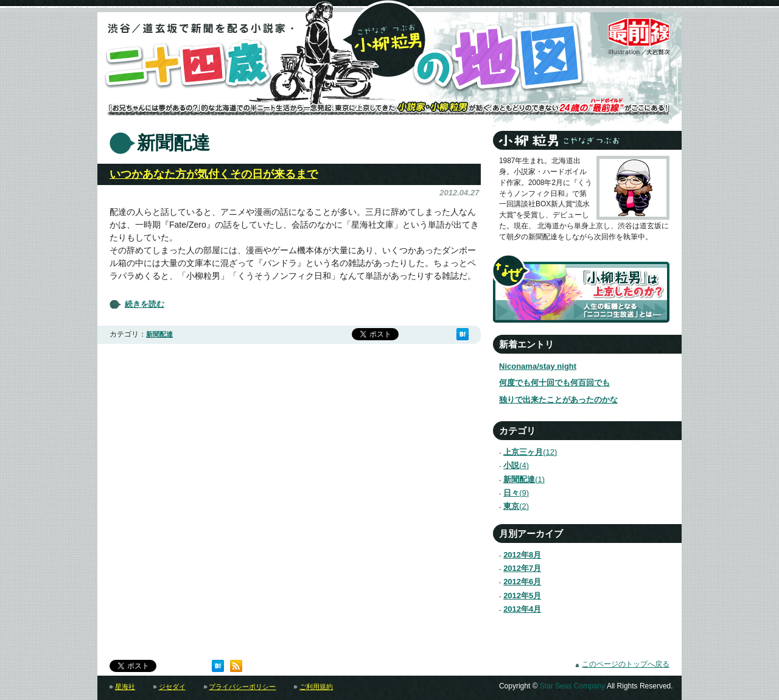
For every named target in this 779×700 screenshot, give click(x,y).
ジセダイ (172, 687)
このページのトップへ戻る (626, 664)
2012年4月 (522, 609)
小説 (511, 465)
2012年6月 (522, 582)
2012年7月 (522, 568)
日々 (511, 493)
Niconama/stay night (538, 366)
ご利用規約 (316, 687)
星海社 (125, 687)
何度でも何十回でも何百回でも (554, 383)
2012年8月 (522, 555)
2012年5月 (522, 596)
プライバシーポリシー (242, 687)
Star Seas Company (572, 686)
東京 (511, 506)
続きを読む (145, 304)
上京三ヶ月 (525, 452)
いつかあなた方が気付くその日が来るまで (214, 174)
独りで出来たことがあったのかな (558, 400)
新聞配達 (159, 334)
